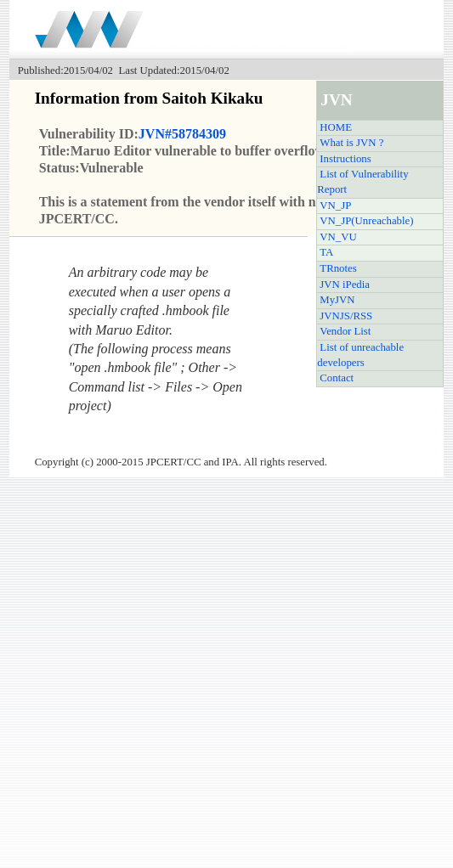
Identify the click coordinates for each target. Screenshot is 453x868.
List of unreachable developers (360, 355)
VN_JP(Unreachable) (366, 221)
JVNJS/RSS (346, 316)
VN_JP (335, 206)
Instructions (345, 159)
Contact (337, 378)
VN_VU (338, 237)
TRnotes (338, 268)
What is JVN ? (351, 143)
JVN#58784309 (182, 134)
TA (326, 252)
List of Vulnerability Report (362, 182)
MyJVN (337, 300)
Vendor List (345, 331)
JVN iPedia (345, 285)
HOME (336, 127)
